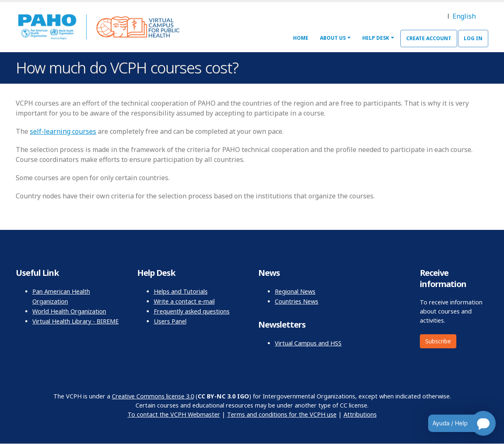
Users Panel (170, 321)
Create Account (429, 38)
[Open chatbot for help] (456, 423)
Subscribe (438, 341)
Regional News (295, 291)
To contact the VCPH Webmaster (174, 414)
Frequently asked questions (192, 311)
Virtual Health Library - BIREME (75, 321)
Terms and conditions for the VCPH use (282, 414)
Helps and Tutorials (181, 291)
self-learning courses (63, 131)
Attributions (360, 414)
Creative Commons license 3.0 (153, 396)
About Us (333, 38)
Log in (473, 38)
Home (301, 38)
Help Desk (376, 38)
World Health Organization (69, 311)
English (464, 16)
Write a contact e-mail (184, 301)
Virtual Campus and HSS (308, 343)
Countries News (297, 301)
